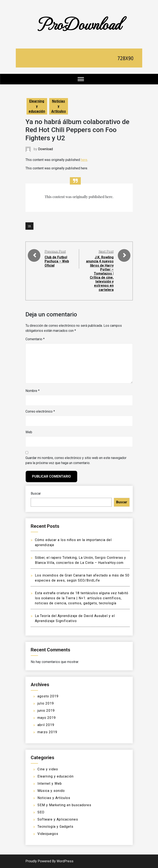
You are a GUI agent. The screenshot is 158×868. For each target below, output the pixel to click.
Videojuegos (48, 834)
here (84, 160)
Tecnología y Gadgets (55, 827)
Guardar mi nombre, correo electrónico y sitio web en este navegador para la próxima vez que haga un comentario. (76, 460)
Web (29, 432)
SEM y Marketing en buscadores (64, 805)
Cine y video (48, 769)
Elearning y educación (37, 106)
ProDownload (79, 24)
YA (29, 226)
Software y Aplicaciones (58, 819)
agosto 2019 (48, 696)
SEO (41, 812)
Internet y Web (50, 784)
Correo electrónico (40, 411)
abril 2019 (46, 725)
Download (45, 149)
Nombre (33, 391)
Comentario (35, 339)
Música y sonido (51, 791)
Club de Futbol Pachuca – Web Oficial (57, 261)
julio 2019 (46, 703)
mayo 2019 (47, 718)
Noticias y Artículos (59, 106)
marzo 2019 (47, 732)
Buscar (36, 493)
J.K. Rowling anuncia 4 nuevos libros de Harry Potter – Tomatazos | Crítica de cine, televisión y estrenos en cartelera (100, 273)
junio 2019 (46, 711)
